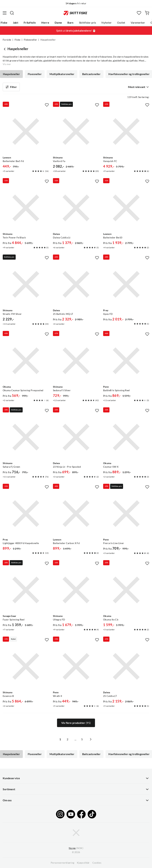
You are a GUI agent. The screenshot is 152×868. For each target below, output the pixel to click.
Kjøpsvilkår (83, 863)
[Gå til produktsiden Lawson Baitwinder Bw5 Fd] (26, 132)
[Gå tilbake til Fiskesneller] (5, 49)
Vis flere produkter (76, 723)
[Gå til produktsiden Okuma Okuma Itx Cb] (126, 590)
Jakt (16, 23)
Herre (45, 23)
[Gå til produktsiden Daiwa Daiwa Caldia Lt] (76, 208)
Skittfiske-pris (88, 23)
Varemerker (138, 23)
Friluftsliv (30, 23)
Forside (7, 40)
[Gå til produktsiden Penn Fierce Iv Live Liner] (126, 514)
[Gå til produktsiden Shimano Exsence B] (26, 666)
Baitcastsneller (91, 74)
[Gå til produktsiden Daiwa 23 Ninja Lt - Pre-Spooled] (76, 437)
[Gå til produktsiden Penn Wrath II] (76, 666)
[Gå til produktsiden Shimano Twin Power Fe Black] (26, 208)
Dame (58, 23)
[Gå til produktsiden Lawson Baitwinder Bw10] (126, 208)
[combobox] (138, 87)
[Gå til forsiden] (75, 13)
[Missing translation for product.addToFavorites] (47, 105)
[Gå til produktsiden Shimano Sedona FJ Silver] (76, 361)
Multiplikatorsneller (62, 74)
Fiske (4, 23)
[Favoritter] (139, 13)
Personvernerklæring (62, 863)
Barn (70, 23)
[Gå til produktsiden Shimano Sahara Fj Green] (26, 437)
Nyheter (106, 23)
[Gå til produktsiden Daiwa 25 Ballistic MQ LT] (76, 284)
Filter (11, 87)
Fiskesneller (30, 40)
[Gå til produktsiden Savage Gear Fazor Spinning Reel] (26, 590)
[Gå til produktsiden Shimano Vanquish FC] (126, 132)
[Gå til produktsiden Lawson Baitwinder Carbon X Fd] (76, 514)
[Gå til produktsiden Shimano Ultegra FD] (76, 590)
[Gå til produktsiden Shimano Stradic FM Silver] (26, 284)
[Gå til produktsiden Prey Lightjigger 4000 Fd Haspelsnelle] (26, 514)
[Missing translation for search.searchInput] (12, 13)
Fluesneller (35, 74)
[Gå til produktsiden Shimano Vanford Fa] (76, 132)
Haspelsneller (11, 74)
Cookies (97, 863)
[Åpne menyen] (5, 13)
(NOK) (76, 848)
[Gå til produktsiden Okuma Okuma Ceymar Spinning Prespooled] (26, 361)
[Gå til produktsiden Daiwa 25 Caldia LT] (126, 666)
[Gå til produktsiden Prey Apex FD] (126, 284)
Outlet (121, 23)
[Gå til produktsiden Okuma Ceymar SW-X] (126, 437)
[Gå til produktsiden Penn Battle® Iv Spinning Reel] (126, 361)
